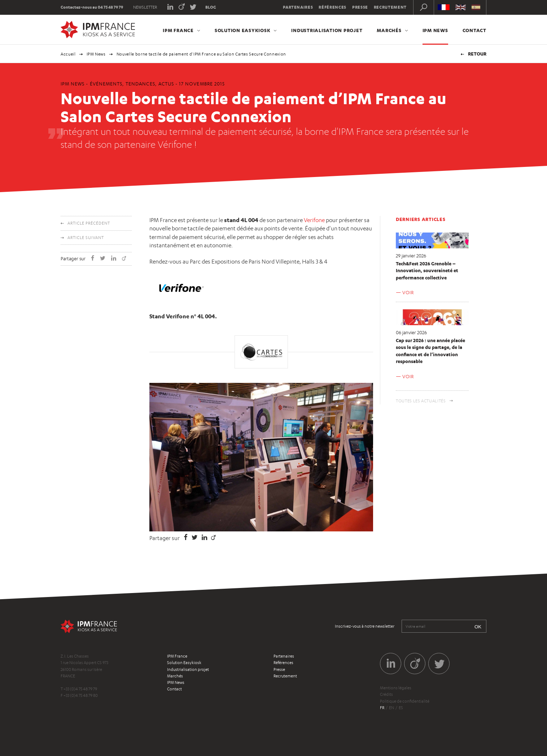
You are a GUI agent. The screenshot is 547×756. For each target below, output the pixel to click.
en (391, 708)
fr (382, 708)
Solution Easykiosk (243, 30)
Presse (360, 7)
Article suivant (86, 238)
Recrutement (390, 7)
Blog (211, 7)
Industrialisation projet (327, 30)
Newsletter (145, 7)
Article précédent (89, 223)
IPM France (178, 30)
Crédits (386, 694)
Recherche (424, 7)
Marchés (389, 30)
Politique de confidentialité (405, 701)
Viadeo (182, 6)
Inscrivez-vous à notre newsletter (365, 626)
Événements (106, 84)
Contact (474, 30)
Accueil (68, 54)
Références (332, 7)
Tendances (140, 84)
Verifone (314, 220)
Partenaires (298, 7)
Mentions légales (396, 688)
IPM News (435, 30)
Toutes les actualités (421, 401)
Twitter (193, 6)
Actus (166, 84)
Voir (408, 292)
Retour (477, 54)
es (401, 708)
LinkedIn (170, 6)
